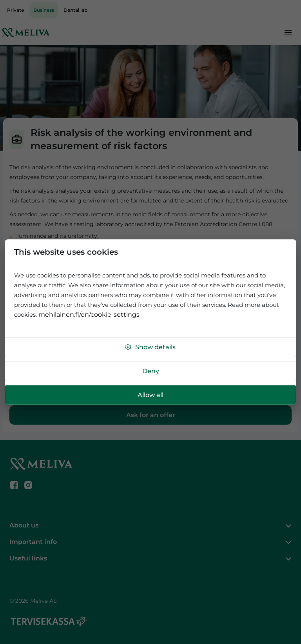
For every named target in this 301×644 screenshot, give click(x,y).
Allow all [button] (150, 395)
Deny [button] (151, 371)
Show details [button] (150, 347)
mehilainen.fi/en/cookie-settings (89, 315)
